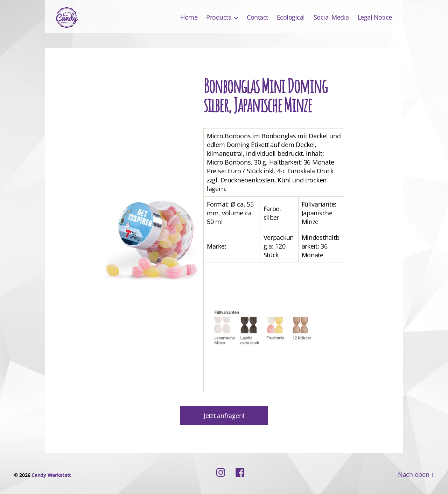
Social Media (331, 18)
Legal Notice (375, 18)
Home (189, 18)
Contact (257, 18)
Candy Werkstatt (51, 475)
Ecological (291, 18)
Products (219, 18)
